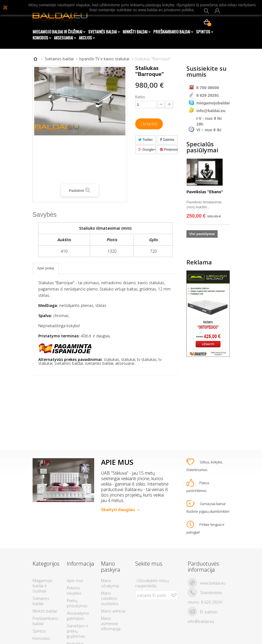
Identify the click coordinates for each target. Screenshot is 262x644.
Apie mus (75, 523)
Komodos (40, 38)
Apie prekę (46, 268)
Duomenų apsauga (76, 596)
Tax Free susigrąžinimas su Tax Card (79, 611)
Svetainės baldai (103, 32)
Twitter (146, 140)
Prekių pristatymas (77, 546)
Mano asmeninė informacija (111, 566)
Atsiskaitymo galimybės (78, 558)
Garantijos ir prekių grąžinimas (77, 573)
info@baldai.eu (211, 110)
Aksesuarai (64, 38)
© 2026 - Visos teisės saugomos (131, 636)
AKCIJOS (85, 38)
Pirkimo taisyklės (74, 533)
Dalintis (167, 140)
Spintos (203, 32)
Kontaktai (75, 586)
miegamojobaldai (213, 102)
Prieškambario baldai (172, 32)
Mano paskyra (111, 509)
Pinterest (169, 149)
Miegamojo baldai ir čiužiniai (57, 32)
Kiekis (140, 97)
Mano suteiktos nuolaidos (110, 541)
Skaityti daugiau (118, 452)
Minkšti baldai (135, 32)
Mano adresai (113, 553)
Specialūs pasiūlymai (202, 158)
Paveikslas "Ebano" (205, 203)
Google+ (147, 149)
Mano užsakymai (110, 526)
